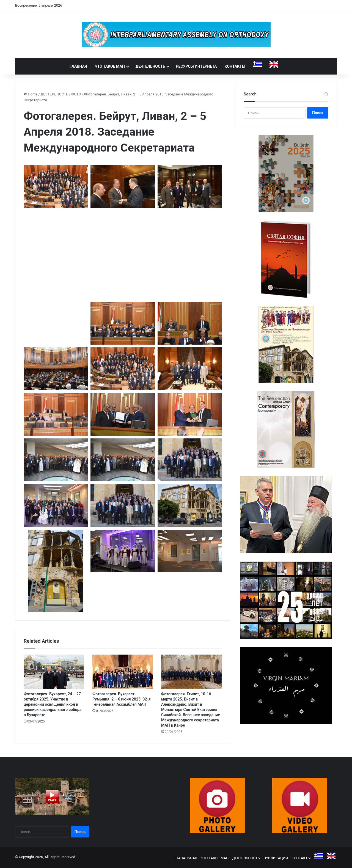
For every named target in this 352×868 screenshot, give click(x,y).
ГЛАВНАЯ (78, 66)
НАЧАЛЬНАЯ (186, 858)
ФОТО (76, 94)
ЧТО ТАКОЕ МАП (110, 66)
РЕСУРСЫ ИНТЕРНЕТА (196, 66)
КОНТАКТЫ (235, 66)
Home (31, 94)
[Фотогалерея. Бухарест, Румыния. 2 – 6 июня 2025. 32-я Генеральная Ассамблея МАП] (123, 672)
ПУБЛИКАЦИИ (276, 858)
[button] (56, 187)
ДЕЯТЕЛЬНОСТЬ (150, 66)
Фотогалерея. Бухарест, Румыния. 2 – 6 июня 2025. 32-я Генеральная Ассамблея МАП (122, 699)
